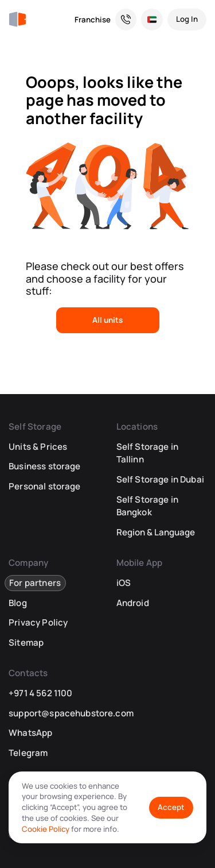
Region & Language (156, 532)
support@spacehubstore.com (71, 713)
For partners (35, 583)
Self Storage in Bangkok (147, 506)
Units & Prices (38, 447)
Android (133, 603)
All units (107, 320)
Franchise (93, 20)
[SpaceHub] (17, 20)
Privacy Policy (38, 622)
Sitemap (26, 643)
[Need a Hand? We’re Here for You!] (126, 20)
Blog (18, 603)
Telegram (28, 753)
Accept (171, 807)
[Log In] (187, 20)
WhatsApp (30, 733)
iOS (124, 583)
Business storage (44, 466)
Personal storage (44, 486)
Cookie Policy (46, 829)
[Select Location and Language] (152, 20)
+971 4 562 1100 (40, 693)
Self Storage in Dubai (160, 479)
